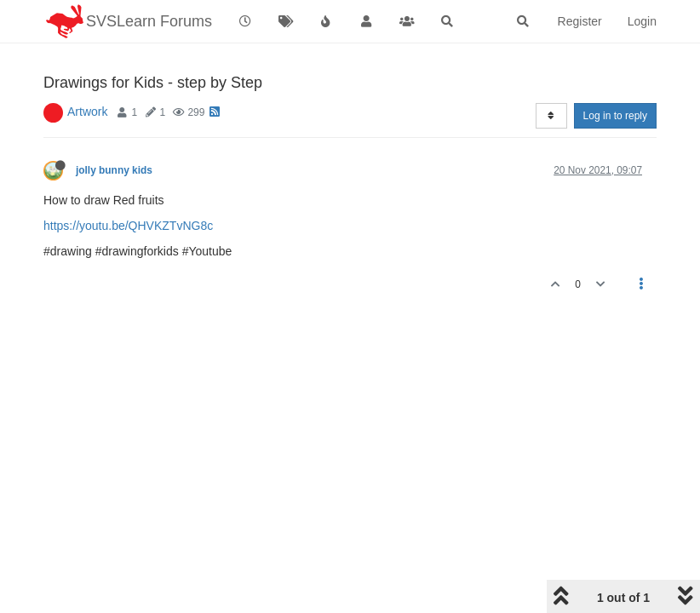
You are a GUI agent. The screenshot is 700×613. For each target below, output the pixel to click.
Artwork (87, 112)
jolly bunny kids (114, 170)
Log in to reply (615, 116)
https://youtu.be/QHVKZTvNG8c (128, 226)
